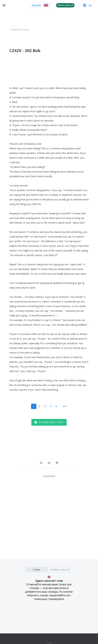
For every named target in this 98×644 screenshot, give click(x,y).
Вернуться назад (19, 30)
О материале (49, 476)
